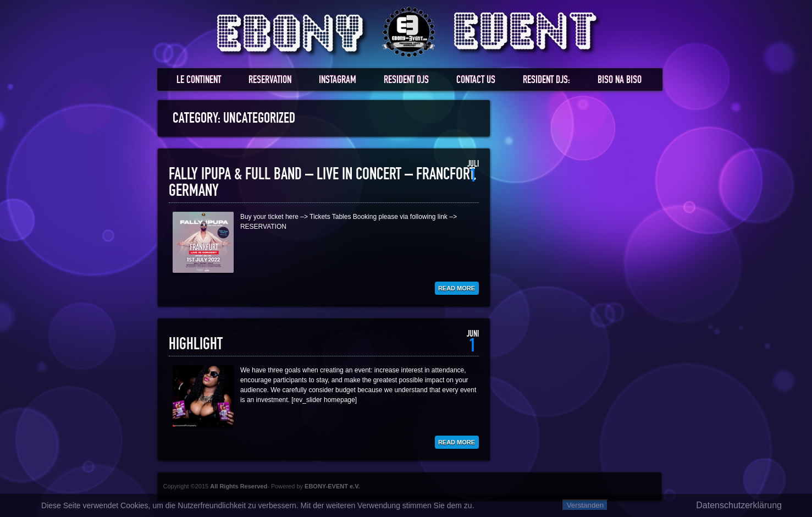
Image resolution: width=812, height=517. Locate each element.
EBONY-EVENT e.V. (332, 486)
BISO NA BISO (620, 80)
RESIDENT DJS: (546, 80)
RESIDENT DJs (406, 80)
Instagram (338, 80)
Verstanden (585, 505)
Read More (457, 288)
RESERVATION (270, 80)
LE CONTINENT (199, 80)
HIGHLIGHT (196, 344)
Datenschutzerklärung (739, 505)
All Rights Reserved (239, 486)
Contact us (476, 80)
